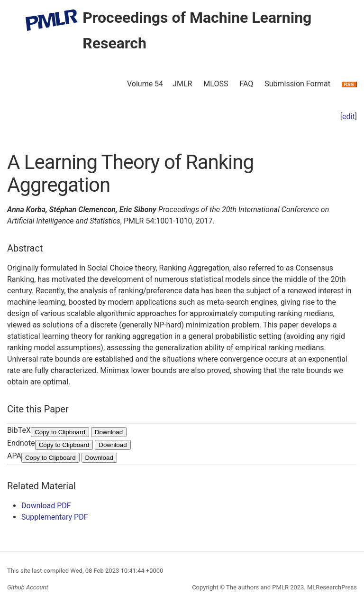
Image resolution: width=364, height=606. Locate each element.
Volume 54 (145, 84)
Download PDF (46, 506)
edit (349, 117)
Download (109, 432)
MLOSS (216, 84)
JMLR (182, 84)
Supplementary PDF (55, 517)
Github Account (28, 587)
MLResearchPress (331, 587)
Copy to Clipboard (60, 432)
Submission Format (297, 84)
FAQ (246, 84)
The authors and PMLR (257, 587)
